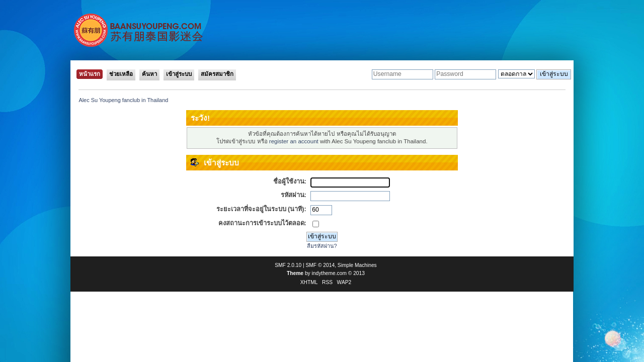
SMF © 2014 (320, 265)
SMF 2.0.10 (288, 265)
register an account (294, 141)
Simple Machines (357, 265)
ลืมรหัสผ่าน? (322, 246)
